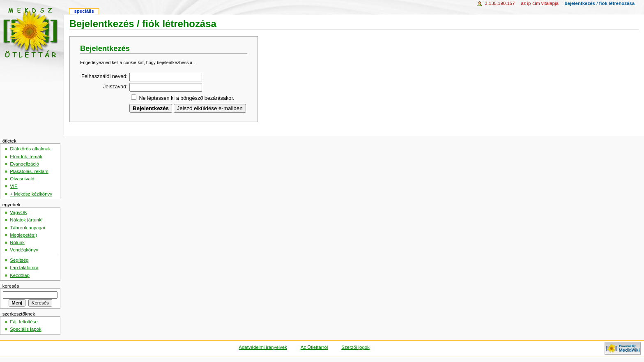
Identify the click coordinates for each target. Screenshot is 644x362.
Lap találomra (24, 267)
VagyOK (18, 212)
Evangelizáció (24, 164)
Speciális (84, 11)
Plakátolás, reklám (29, 171)
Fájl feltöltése (24, 322)
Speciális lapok (25, 329)
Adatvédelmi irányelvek (263, 347)
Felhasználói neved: (105, 76)
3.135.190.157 (500, 3)
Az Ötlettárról (314, 347)
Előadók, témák (26, 157)
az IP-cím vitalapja (540, 3)
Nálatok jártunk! (26, 220)
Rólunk (17, 242)
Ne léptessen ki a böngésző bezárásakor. (186, 98)
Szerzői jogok (355, 347)
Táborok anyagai (27, 228)
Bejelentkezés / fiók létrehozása (599, 3)
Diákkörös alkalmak (30, 149)
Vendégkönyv (24, 250)
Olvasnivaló (22, 179)
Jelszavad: (115, 87)
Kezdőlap (20, 275)
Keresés (11, 286)
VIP (14, 186)
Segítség (19, 260)
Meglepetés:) (23, 235)
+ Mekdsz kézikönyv (31, 194)
